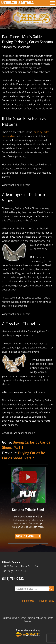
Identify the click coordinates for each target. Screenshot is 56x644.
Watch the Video (25, 536)
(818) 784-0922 (13, 579)
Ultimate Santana (17, 3)
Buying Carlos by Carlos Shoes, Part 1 (26, 445)
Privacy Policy (46, 601)
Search (51, 589)
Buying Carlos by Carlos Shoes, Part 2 (23, 455)
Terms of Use (27, 601)
